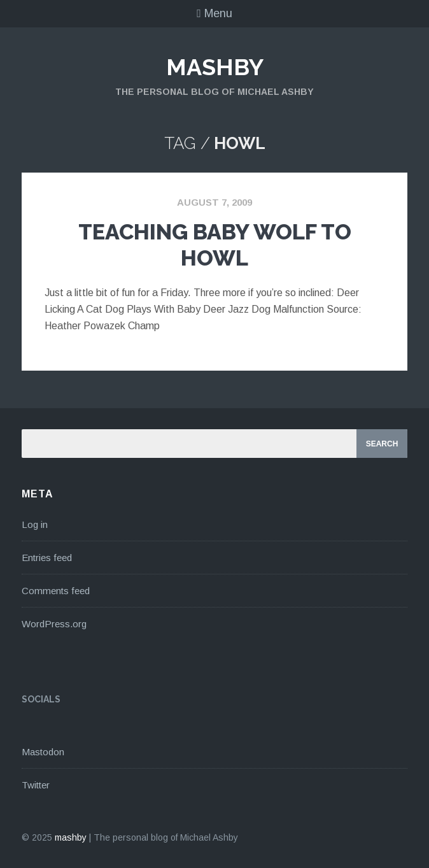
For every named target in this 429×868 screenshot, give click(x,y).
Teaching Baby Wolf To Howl (215, 245)
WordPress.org (54, 624)
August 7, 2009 (215, 202)
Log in (35, 524)
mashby (215, 67)
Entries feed (47, 558)
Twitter (36, 785)
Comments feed (56, 591)
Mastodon (43, 752)
